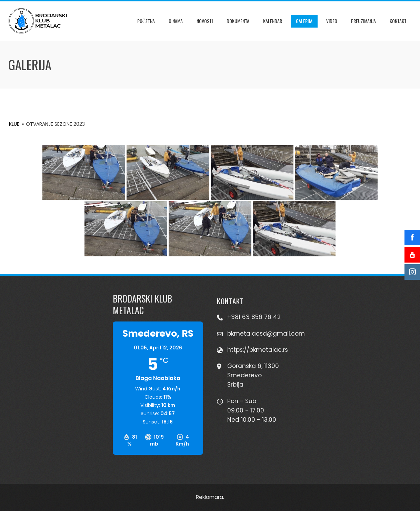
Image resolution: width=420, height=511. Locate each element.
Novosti (205, 21)
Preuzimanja (363, 21)
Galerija (304, 21)
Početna (146, 21)
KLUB (14, 124)
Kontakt (398, 21)
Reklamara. (210, 497)
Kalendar (273, 21)
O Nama (176, 21)
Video (332, 21)
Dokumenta (238, 21)
